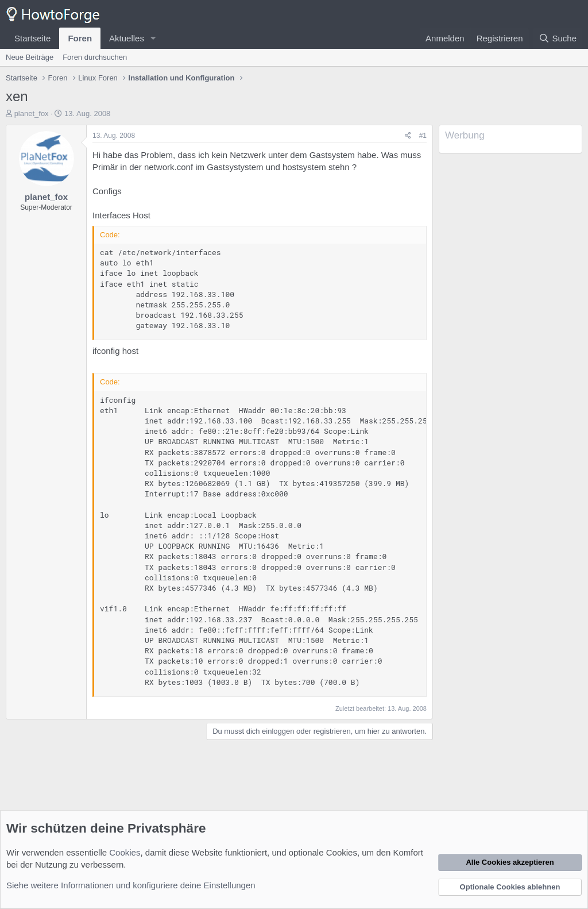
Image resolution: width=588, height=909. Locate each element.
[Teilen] (408, 136)
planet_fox (32, 113)
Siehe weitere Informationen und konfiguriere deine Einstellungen (131, 885)
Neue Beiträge (30, 57)
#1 (423, 136)
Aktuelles (127, 38)
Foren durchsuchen (95, 57)
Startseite (32, 38)
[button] (153, 38)
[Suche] (558, 38)
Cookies (125, 852)
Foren (80, 38)
